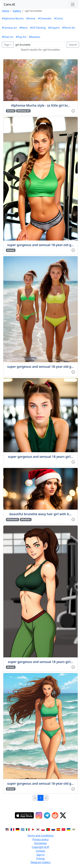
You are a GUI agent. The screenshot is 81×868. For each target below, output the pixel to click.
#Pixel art (8, 37)
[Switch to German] (18, 829)
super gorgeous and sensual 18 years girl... (41, 457)
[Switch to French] (12, 829)
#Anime (31, 18)
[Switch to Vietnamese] (74, 829)
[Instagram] (39, 815)
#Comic (59, 18)
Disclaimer (41, 843)
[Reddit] (55, 815)
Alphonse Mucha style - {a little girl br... (40, 105)
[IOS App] (24, 815)
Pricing (40, 858)
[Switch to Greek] (23, 829)
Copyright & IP (41, 847)
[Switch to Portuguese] (48, 829)
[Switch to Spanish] (58, 829)
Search (73, 45)
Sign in (41, 855)
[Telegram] (47, 815)
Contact (40, 851)
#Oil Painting (38, 28)
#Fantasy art (9, 28)
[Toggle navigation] (73, 4)
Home (6, 11)
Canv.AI (9, 4)
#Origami (54, 28)
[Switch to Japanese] (33, 829)
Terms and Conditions (40, 836)
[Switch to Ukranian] (69, 829)
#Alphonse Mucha (13, 18)
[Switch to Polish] (43, 829)
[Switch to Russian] (53, 829)
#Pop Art (21, 37)
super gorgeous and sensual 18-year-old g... (40, 245)
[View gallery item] (73, 111)
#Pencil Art (69, 28)
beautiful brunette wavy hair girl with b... (40, 514)
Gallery (17, 11)
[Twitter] (63, 815)
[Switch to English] (7, 829)
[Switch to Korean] (38, 829)
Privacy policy (40, 839)
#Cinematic (45, 18)
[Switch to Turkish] (63, 829)
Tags (7, 45)
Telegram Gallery (41, 862)
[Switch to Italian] (28, 829)
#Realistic (35, 37)
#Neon (24, 28)
